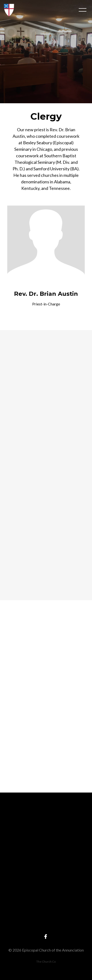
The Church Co (46, 962)
